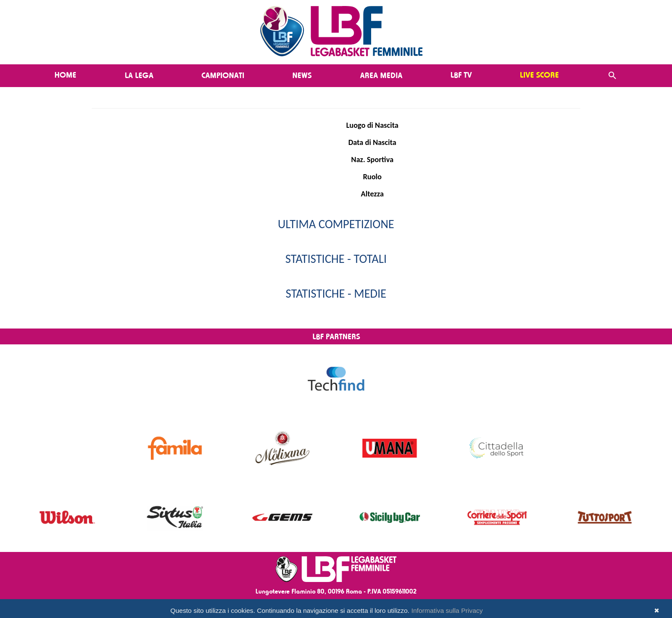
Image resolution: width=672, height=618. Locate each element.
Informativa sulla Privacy (447, 610)
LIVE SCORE (539, 75)
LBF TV (461, 75)
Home (65, 75)
